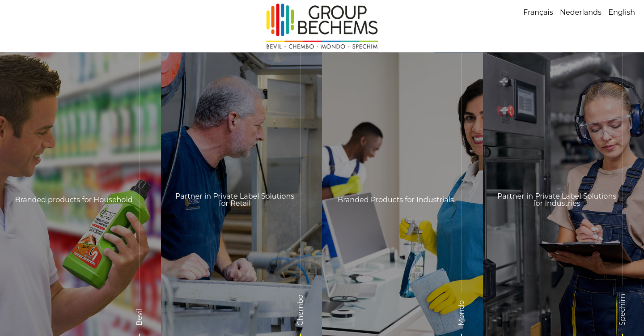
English (622, 12)
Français (538, 12)
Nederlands (581, 12)
